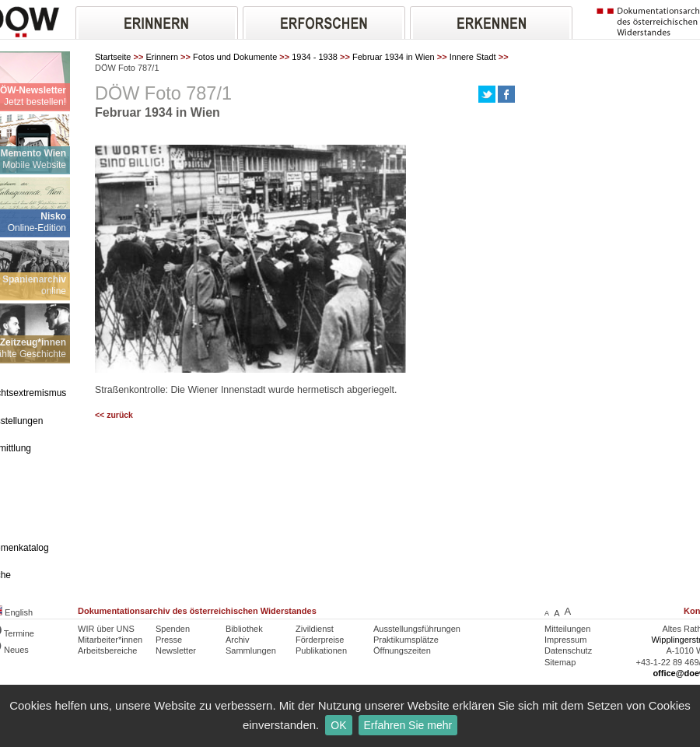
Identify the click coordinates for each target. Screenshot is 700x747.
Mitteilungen (567, 629)
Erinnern (162, 57)
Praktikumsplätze (406, 640)
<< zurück (114, 415)
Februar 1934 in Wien (394, 57)
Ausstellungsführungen (417, 629)
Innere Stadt (473, 57)
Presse (169, 640)
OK (338, 725)
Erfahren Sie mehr (408, 725)
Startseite (113, 57)
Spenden (173, 629)
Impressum (565, 640)
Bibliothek (244, 629)
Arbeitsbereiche (107, 651)
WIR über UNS (106, 629)
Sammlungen (251, 651)
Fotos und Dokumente (235, 57)
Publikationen (321, 651)
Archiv (238, 640)
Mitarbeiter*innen (110, 640)
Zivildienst (315, 629)
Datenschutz (568, 651)
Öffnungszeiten (402, 651)
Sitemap (560, 662)
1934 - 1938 (315, 57)
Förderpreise (320, 640)
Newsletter (176, 651)
